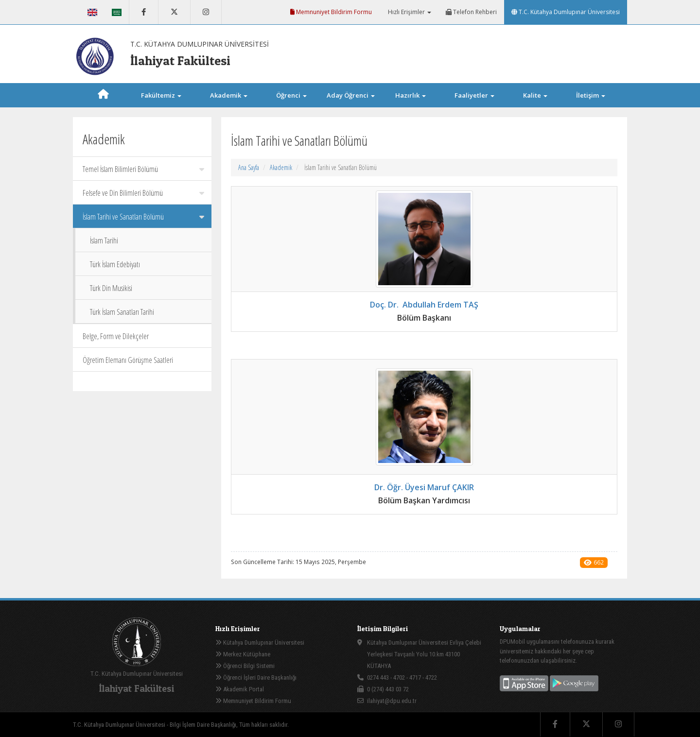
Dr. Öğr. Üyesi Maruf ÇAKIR (424, 487)
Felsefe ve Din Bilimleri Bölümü (143, 193)
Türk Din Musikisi (111, 288)
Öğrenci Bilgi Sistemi (245, 666)
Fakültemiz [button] (161, 95)
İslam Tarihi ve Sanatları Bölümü (143, 217)
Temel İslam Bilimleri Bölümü (143, 169)
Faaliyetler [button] (474, 95)
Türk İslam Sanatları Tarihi (122, 312)
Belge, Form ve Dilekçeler (116, 336)
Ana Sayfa (249, 167)
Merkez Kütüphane (243, 654)
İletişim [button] (591, 95)
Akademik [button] (229, 95)
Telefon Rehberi (471, 12)
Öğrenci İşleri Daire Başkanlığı (256, 677)
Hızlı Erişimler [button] (409, 12)
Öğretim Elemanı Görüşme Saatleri (128, 360)
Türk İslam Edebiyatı (115, 264)
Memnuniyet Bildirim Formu (331, 12)
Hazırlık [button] (411, 95)
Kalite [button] (535, 95)
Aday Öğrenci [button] (351, 95)
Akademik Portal (240, 689)
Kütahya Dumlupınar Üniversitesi (260, 643)
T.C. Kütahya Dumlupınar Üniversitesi (566, 12)
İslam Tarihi (104, 240)
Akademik (281, 167)
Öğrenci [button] (291, 95)
